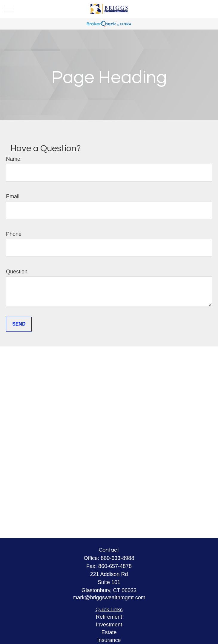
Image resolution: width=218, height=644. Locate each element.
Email (13, 196)
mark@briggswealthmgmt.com (109, 597)
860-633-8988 (117, 558)
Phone (14, 234)
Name (13, 159)
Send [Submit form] (19, 324)
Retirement (109, 617)
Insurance (109, 640)
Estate (109, 632)
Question (17, 272)
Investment (109, 625)
